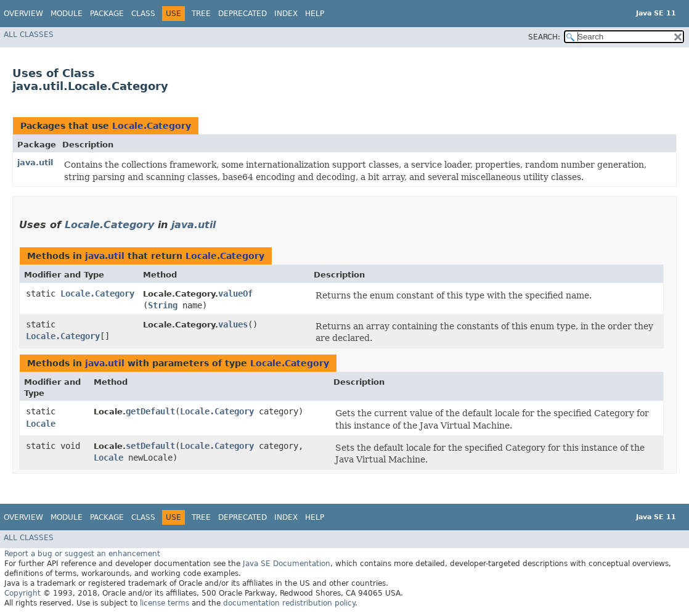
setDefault (150, 446)
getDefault (150, 411)
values (233, 324)
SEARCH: (544, 37)
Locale (41, 424)
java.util (35, 162)
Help (315, 14)
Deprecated (243, 14)
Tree (201, 14)
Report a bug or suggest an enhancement (82, 554)
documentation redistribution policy (289, 603)
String (163, 305)
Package (107, 14)
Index (286, 14)
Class (143, 14)
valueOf (235, 294)
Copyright (22, 593)
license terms (165, 603)
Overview (23, 14)
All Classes (29, 35)
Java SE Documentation (287, 564)
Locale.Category (152, 126)
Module (67, 14)
